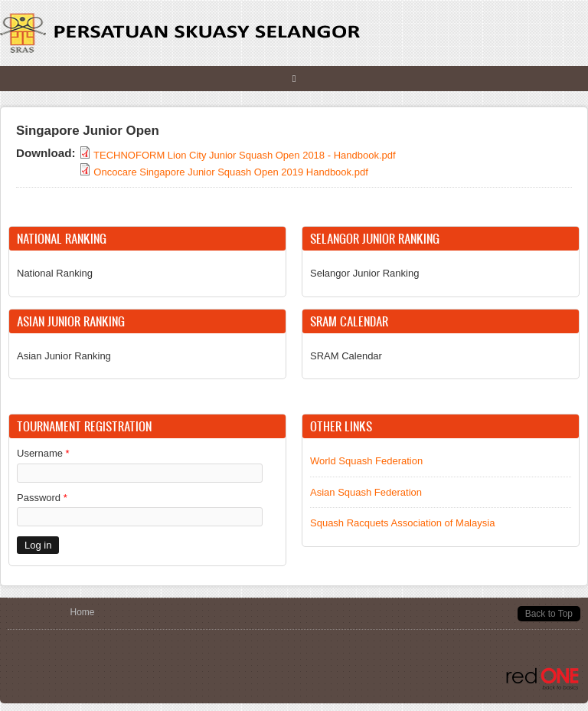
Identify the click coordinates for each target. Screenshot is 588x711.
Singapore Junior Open (88, 131)
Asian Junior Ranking (64, 356)
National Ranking (55, 273)
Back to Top (549, 614)
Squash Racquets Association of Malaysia (402, 523)
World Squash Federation (366, 461)
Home (83, 612)
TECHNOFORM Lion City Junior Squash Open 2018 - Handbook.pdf (245, 155)
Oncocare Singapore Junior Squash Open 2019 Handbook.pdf (230, 172)
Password (42, 498)
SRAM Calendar (346, 356)
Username (43, 453)
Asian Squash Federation (366, 492)
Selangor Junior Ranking (364, 273)
